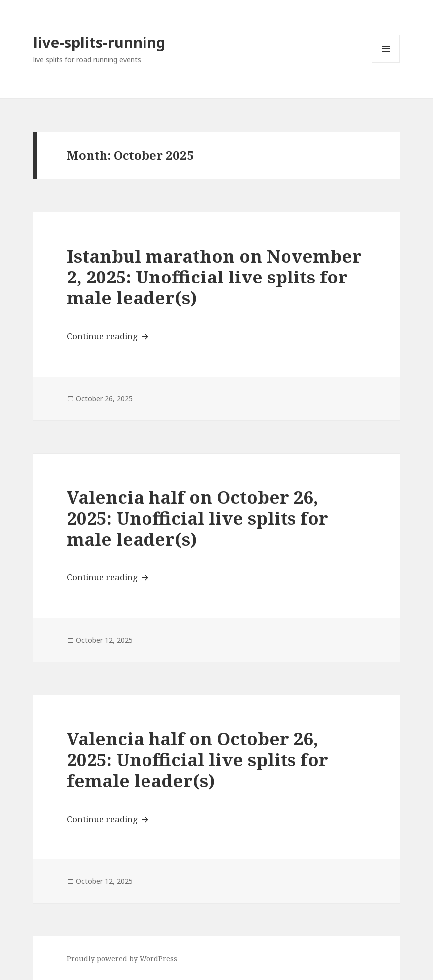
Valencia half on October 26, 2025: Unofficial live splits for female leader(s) (198, 760)
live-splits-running (99, 42)
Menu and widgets (386, 63)
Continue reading (109, 336)
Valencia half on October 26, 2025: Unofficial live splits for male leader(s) (198, 518)
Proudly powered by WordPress (122, 958)
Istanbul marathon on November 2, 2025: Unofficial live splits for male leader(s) (214, 277)
